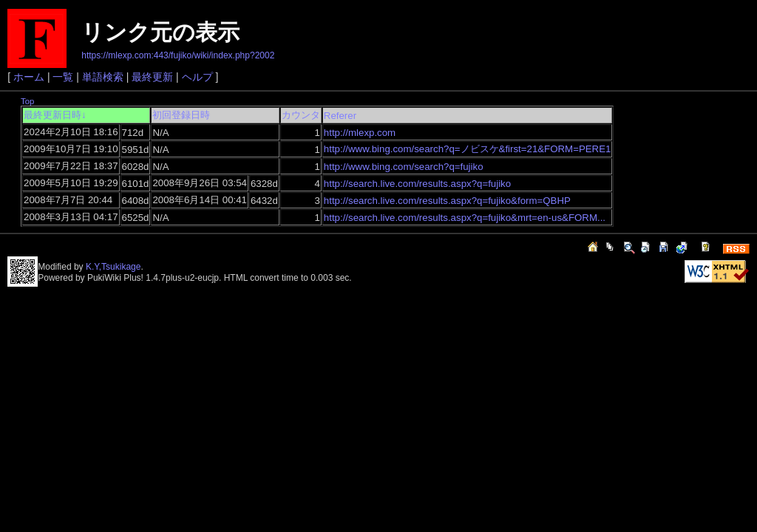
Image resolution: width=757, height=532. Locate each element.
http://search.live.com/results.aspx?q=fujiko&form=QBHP (447, 201)
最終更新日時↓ (55, 115)
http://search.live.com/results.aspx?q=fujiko (417, 184)
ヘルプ (197, 77)
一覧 (63, 77)
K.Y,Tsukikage (113, 267)
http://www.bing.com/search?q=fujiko (404, 167)
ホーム (29, 77)
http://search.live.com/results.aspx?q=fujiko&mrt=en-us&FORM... (465, 218)
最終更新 (152, 77)
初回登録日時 (181, 115)
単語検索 (103, 77)
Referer (340, 116)
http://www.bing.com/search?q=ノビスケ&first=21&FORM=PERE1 (468, 149)
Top (27, 101)
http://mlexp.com (360, 133)
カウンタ (301, 115)
